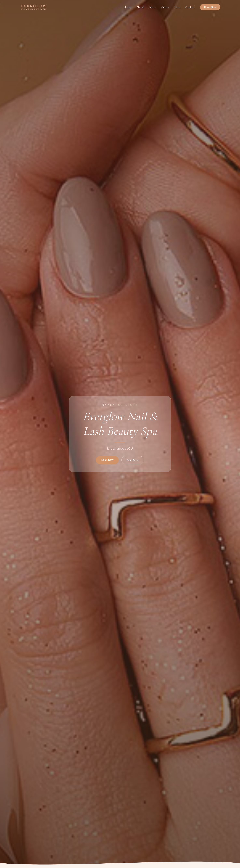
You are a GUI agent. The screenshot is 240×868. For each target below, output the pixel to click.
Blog (177, 7)
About (140, 7)
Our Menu (133, 460)
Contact (190, 7)
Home (128, 7)
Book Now (210, 7)
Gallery (165, 7)
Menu (153, 7)
